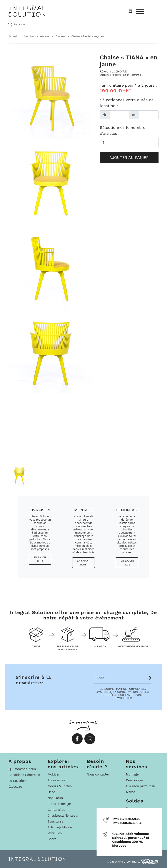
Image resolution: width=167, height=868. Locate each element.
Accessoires (56, 780)
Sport (52, 839)
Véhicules (55, 833)
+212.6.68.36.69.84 (127, 823)
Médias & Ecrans (60, 786)
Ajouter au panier (129, 157)
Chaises (60, 36)
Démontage (134, 780)
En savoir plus (40, 559)
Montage (132, 774)
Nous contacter (98, 774)
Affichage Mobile (60, 827)
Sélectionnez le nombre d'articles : (123, 130)
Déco (51, 792)
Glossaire (15, 787)
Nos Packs (55, 798)
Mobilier (29, 36)
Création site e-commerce (133, 862)
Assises (45, 36)
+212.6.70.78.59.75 (126, 819)
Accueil (13, 36)
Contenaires (56, 810)
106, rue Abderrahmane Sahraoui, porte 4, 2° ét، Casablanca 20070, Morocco (131, 840)
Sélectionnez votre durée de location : (127, 103)
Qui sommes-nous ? (23, 769)
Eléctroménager (59, 804)
